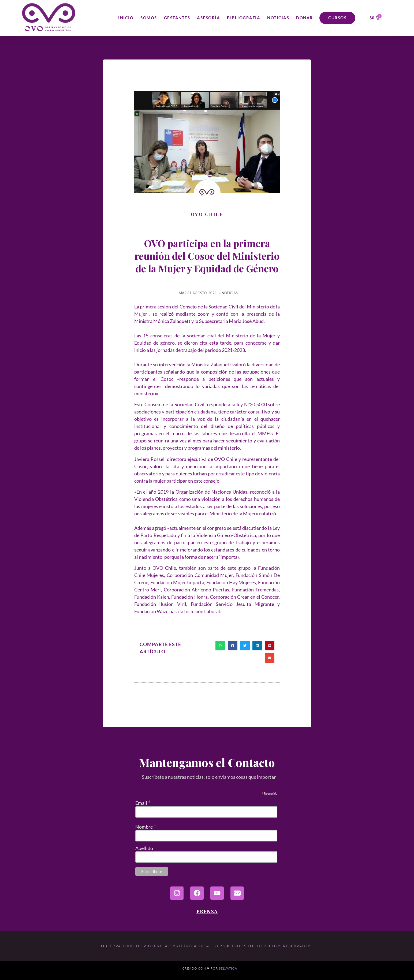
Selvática (228, 968)
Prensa (207, 911)
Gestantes (177, 18)
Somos (149, 18)
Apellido (144, 848)
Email (143, 802)
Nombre (146, 826)
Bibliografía (244, 18)
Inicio (126, 18)
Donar (305, 18)
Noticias (278, 18)
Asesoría (208, 18)
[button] (220, 646)
